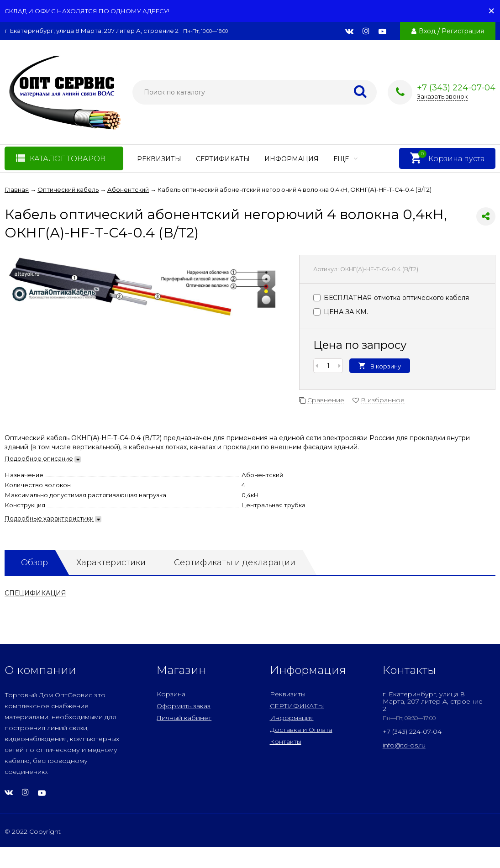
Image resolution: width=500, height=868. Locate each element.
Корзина (171, 694)
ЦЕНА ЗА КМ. (341, 312)
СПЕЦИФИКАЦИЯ (35, 593)
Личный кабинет (184, 718)
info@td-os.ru (404, 745)
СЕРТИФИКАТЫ (223, 159)
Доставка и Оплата (301, 730)
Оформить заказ (184, 706)
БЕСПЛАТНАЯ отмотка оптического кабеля (391, 298)
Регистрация (463, 31)
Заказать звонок (442, 96)
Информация (292, 159)
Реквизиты (159, 159)
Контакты (286, 742)
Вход (427, 31)
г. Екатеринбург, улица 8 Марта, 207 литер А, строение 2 (92, 31)
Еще (345, 159)
